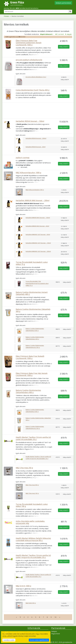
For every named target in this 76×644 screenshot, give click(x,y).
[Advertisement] (38, 110)
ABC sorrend (59, 34)
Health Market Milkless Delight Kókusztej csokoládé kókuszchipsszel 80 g (33, 539)
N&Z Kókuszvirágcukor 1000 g (28, 173)
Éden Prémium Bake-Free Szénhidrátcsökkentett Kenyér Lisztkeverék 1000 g (29, 43)
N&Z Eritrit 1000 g (23, 586)
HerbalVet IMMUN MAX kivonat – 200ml (33, 200)
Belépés (54, 631)
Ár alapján (68, 34)
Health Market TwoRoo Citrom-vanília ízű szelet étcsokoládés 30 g (33, 438)
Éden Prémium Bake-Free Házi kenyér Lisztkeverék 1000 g (32, 374)
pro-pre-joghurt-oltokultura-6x (29, 60)
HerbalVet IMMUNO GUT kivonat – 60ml (38, 234)
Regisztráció (56, 634)
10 (55, 617)
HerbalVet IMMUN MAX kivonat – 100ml (38, 218)
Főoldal (6, 16)
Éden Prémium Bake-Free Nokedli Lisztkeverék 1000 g (30, 357)
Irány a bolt (63, 47)
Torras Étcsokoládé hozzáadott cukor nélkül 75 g (32, 263)
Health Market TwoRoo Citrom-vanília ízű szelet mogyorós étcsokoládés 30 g (33, 556)
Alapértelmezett (46, 34)
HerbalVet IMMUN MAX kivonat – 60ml (37, 226)
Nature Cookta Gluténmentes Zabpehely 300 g (33, 310)
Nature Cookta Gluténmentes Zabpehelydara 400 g (28, 391)
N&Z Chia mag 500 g (32, 485)
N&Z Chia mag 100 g (32, 493)
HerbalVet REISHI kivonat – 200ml (36, 138)
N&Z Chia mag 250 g (24, 468)
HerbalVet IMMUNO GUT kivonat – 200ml (38, 251)
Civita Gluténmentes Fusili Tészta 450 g (33, 90)
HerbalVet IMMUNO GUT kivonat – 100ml (38, 243)
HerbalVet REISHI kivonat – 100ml (30, 121)
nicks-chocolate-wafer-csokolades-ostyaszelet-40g (30, 522)
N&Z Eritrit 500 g (31, 603)
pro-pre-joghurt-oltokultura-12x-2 (36, 77)
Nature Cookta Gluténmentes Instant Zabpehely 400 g (32, 293)
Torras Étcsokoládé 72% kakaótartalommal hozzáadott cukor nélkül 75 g (37, 283)
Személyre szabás (9, 640)
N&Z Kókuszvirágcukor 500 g (35, 190)
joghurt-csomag (23, 158)
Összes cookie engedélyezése (39, 640)
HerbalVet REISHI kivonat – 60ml (36, 147)
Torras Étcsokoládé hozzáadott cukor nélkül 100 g (32, 505)
